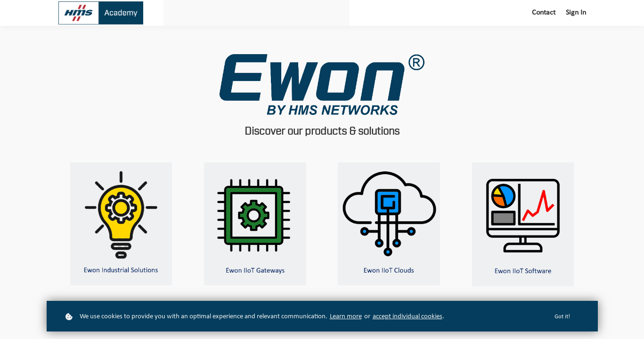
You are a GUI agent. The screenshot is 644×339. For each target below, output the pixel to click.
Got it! (562, 317)
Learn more (346, 317)
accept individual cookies (408, 317)
